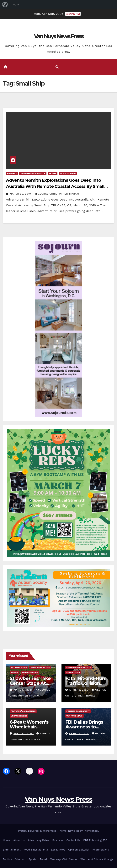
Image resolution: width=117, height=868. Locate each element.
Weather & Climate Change (97, 859)
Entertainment (12, 850)
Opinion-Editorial (79, 850)
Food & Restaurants (36, 850)
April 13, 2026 (24, 690)
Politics (7, 859)
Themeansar (91, 831)
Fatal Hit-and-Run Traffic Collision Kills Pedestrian (85, 683)
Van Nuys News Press (59, 36)
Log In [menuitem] (15, 4)
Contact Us (73, 840)
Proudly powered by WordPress (37, 831)
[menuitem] (5, 4)
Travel (53, 174)
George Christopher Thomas (57, 194)
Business (12, 174)
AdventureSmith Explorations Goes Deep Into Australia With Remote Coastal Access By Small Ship (55, 186)
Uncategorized (19, 716)
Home (6, 840)
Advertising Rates (39, 840)
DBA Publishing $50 (95, 840)
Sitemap (20, 859)
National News (19, 667)
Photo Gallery (101, 850)
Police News (73, 672)
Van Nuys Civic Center (64, 859)
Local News (58, 850)
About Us (19, 840)
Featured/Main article (33, 174)
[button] (57, 67)
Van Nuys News (68, 174)
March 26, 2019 (21, 194)
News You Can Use (40, 667)
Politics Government (78, 711)
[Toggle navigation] (111, 67)
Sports (32, 859)
